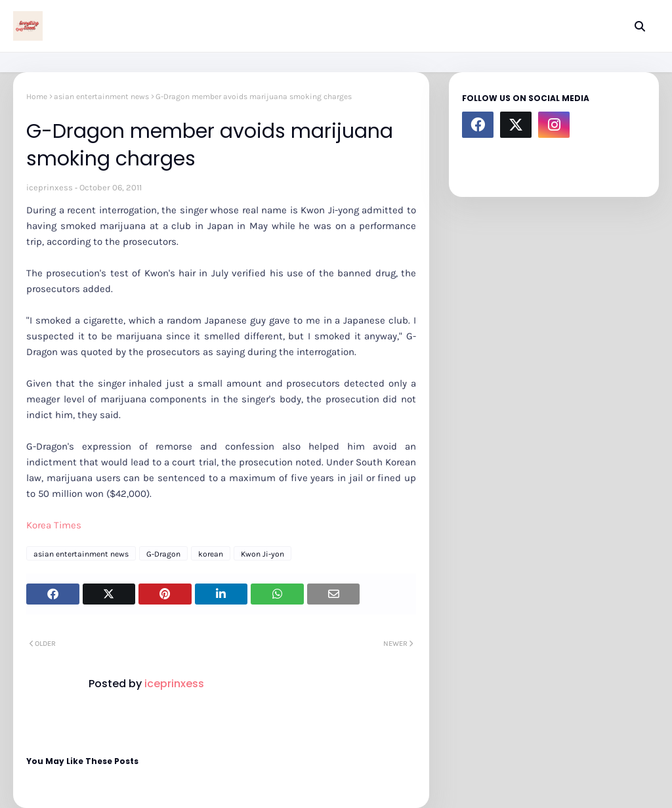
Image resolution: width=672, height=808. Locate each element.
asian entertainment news (101, 96)
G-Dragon (163, 554)
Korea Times (54, 525)
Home (37, 96)
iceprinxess (50, 187)
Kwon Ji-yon (262, 554)
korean (211, 554)
